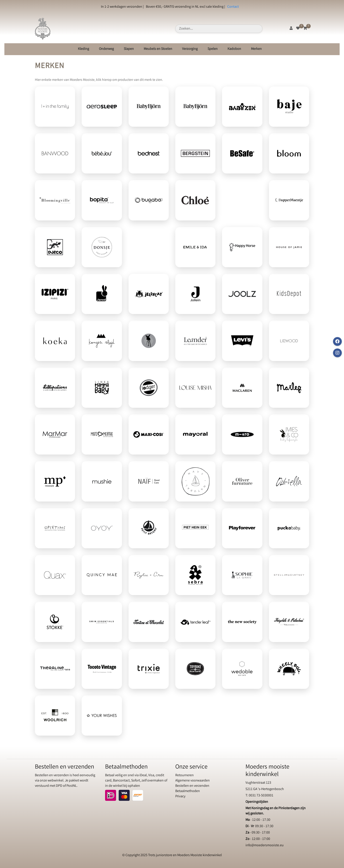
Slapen (129, 49)
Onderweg (106, 49)
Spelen (213, 49)
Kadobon (234, 49)
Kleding (83, 49)
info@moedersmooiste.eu (265, 845)
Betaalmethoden (188, 791)
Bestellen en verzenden (192, 786)
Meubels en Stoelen (158, 49)
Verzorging (190, 49)
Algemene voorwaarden (193, 781)
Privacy (180, 797)
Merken (256, 49)
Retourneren (185, 775)
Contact (233, 7)
